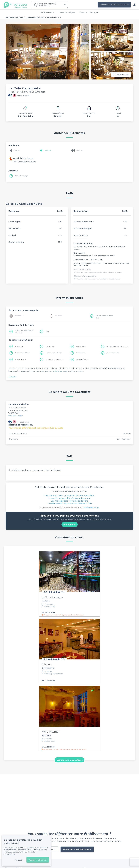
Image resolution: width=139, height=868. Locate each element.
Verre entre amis (113, 353)
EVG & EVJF (50, 346)
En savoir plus (10, 854)
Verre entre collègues (67, 12)
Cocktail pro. (81, 353)
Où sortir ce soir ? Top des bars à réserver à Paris (70, 504)
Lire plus (12, 376)
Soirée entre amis (47, 12)
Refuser (18, 860)
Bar (10, 408)
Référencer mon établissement (114, 5)
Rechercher (70, 524)
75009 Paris (14, 413)
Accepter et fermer (38, 860)
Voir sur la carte (16, 416)
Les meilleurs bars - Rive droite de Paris (69, 501)
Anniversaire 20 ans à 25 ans (117, 346)
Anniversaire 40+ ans (54, 353)
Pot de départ (20, 359)
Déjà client (52, 849)
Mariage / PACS (82, 359)
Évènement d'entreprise (89, 12)
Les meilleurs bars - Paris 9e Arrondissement (69, 498)
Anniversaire (81, 346)
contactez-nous (91, 508)
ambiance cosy (60, 371)
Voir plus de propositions (70, 760)
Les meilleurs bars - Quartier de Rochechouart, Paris (69, 495)
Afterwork (19, 346)
